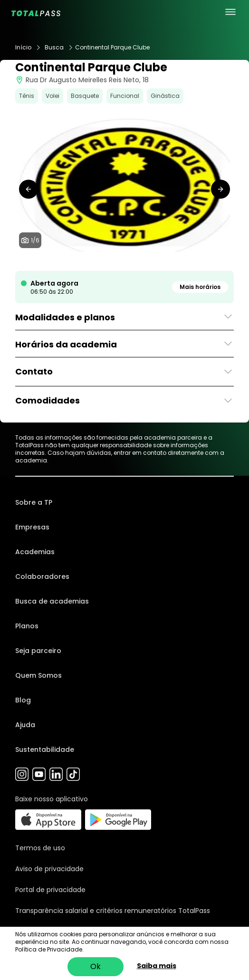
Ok (96, 966)
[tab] (105, 261)
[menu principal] (230, 12)
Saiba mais (157, 966)
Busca (54, 48)
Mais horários (200, 287)
